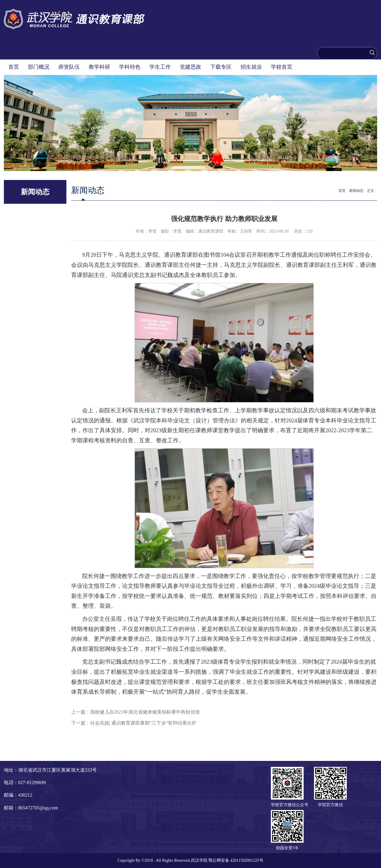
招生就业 (251, 67)
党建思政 (190, 67)
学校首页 (282, 67)
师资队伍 (69, 67)
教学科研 (99, 67)
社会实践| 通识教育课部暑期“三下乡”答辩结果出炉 (143, 723)
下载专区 (221, 67)
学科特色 (130, 67)
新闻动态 (356, 191)
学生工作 (160, 67)
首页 (14, 67)
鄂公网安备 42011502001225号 (236, 860)
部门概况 (39, 67)
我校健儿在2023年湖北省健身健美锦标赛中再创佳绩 (145, 712)
